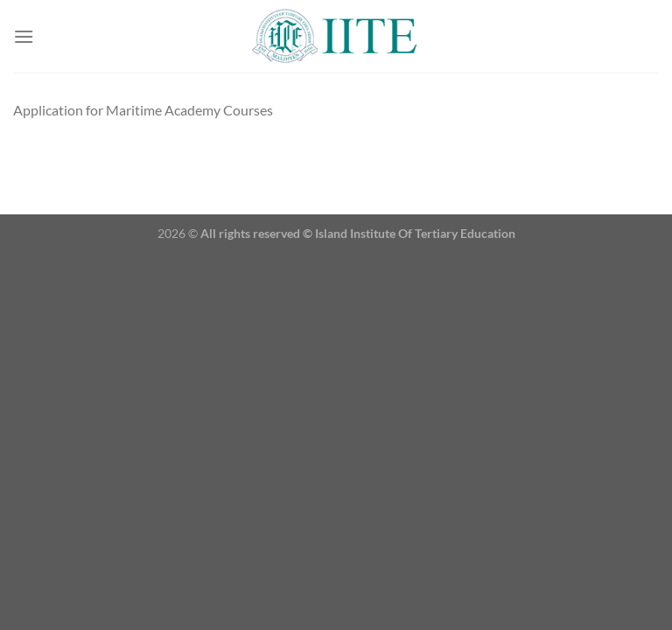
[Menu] (24, 36)
